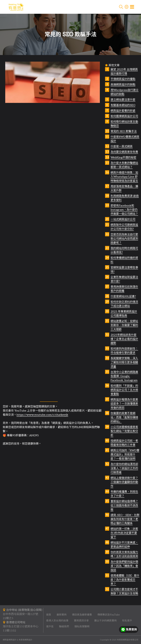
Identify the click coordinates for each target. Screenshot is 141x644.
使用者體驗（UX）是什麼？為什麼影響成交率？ (125, 580)
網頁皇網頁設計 (10, 640)
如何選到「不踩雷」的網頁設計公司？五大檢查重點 (124, 390)
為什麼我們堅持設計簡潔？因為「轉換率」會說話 (124, 566)
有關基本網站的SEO (123, 105)
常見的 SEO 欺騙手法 (124, 131)
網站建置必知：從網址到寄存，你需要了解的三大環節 (124, 325)
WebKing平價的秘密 (123, 157)
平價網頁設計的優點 (123, 79)
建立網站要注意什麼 (123, 100)
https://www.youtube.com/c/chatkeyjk (42, 415)
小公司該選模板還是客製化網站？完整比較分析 (124, 431)
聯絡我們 (64, 627)
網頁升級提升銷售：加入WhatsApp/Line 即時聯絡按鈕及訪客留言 (124, 177)
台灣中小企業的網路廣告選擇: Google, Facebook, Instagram (124, 376)
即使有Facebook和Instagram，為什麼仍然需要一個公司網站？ (124, 210)
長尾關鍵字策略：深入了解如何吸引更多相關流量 (124, 362)
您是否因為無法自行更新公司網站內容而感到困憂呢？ (124, 239)
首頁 (49, 615)
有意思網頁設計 (25, 640)
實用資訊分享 (81, 621)
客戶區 (50, 627)
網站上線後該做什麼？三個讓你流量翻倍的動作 (124, 482)
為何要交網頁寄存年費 (124, 152)
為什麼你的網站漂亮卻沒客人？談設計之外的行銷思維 (124, 468)
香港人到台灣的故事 (57, 621)
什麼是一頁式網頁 (122, 146)
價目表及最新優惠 (82, 615)
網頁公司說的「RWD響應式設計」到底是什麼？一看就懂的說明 (125, 455)
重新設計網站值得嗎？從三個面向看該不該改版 (124, 505)
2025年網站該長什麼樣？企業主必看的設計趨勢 (124, 339)
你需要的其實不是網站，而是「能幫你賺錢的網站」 (124, 417)
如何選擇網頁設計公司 (124, 116)
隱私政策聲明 (82, 627)
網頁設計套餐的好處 (123, 111)
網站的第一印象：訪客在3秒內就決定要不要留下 (124, 533)
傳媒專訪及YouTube (109, 615)
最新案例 (62, 615)
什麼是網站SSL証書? (123, 296)
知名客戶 (127, 621)
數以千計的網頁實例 (105, 621)
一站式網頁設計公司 (123, 219)
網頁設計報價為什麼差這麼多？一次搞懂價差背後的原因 (124, 404)
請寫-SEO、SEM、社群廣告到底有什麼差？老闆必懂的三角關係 (125, 519)
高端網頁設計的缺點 (123, 85)
